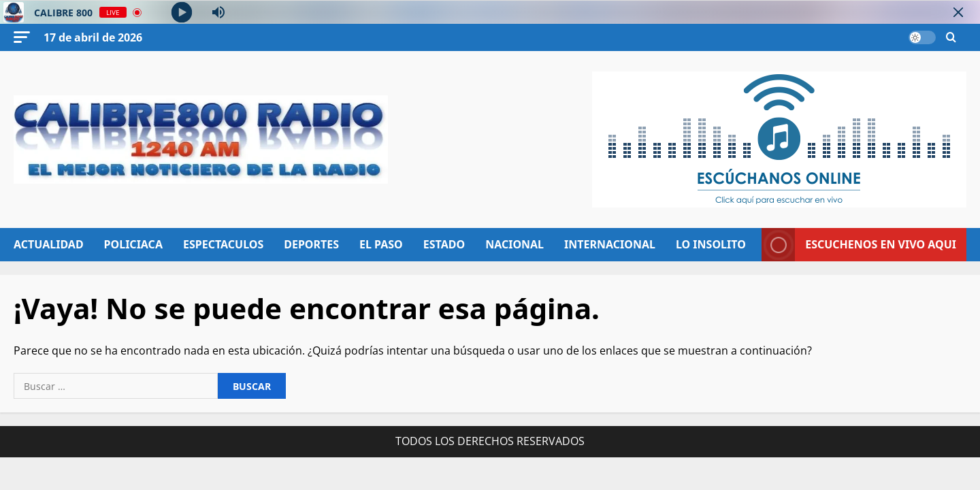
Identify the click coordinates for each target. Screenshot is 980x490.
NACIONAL (514, 244)
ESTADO (444, 244)
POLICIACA (133, 244)
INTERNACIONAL (610, 244)
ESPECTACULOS (223, 244)
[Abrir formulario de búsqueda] (951, 38)
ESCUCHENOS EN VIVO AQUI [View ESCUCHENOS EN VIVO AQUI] (859, 245)
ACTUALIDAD (49, 244)
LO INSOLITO (711, 244)
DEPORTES (311, 244)
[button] (22, 37)
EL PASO (381, 244)
